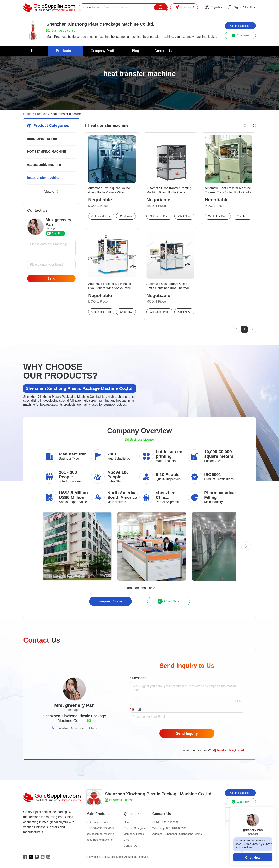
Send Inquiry (187, 733)
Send (51, 278)
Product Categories (135, 828)
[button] (246, 546)
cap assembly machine (44, 165)
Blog (127, 840)
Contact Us (130, 846)
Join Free (250, 7)
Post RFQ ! (228, 750)
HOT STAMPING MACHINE (47, 152)
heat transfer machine (43, 178)
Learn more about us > (139, 588)
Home (27, 114)
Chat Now (253, 857)
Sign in (238, 7)
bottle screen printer (42, 139)
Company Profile (134, 834)
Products (41, 114)
